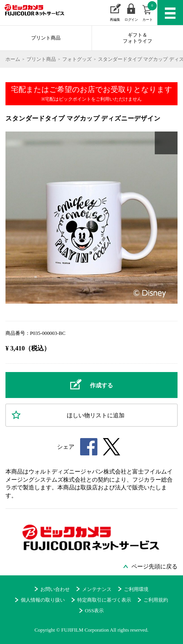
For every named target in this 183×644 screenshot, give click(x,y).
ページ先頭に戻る (154, 566)
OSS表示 (94, 611)
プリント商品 (46, 38)
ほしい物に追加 (96, 415)
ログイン (131, 20)
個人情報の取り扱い (43, 600)
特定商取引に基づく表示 (104, 600)
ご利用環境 (136, 589)
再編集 (115, 20)
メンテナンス (97, 589)
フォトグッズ (77, 59)
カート (150, 11)
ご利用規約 (156, 600)
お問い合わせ (55, 589)
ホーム (13, 59)
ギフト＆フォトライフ (137, 38)
